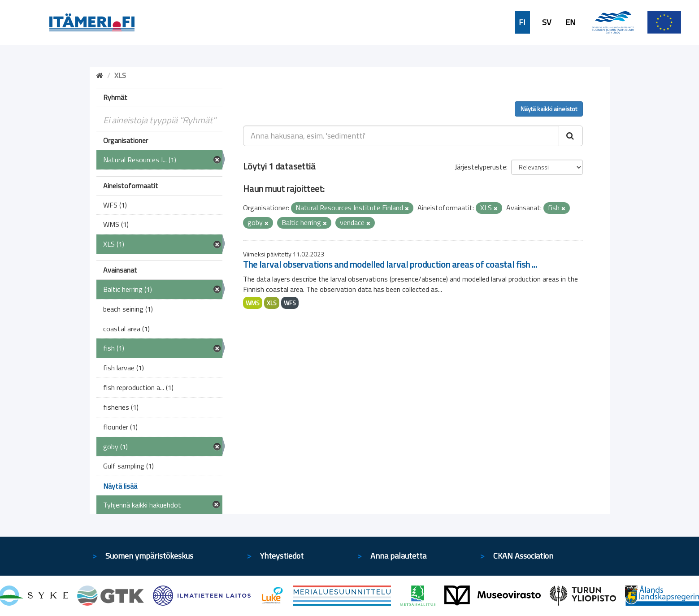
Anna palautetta (398, 556)
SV (547, 22)
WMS (253, 303)
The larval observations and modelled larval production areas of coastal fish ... (390, 264)
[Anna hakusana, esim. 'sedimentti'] (401, 136)
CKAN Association (523, 556)
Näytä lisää (120, 486)
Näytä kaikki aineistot (549, 109)
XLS (272, 303)
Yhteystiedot (282, 556)
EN (571, 22)
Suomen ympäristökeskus (149, 556)
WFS (290, 303)
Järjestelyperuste (480, 167)
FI (522, 22)
